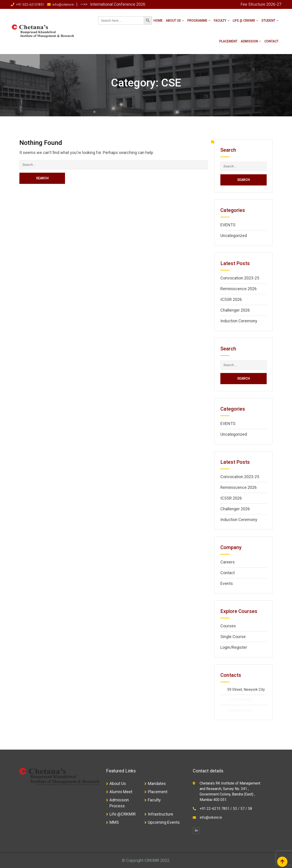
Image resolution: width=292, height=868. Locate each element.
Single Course (233, 637)
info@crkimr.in (63, 5)
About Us (173, 21)
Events (227, 583)
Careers (228, 562)
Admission (249, 41)
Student (268, 21)
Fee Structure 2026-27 (261, 4)
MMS (114, 822)
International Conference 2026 (117, 4)
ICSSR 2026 (231, 299)
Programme (197, 21)
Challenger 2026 (235, 310)
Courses (228, 626)
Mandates (157, 783)
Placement (228, 41)
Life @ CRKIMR (244, 21)
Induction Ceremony (239, 321)
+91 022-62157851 (30, 5)
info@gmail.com (240, 710)
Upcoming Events (164, 822)
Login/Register (234, 647)
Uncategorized (234, 236)
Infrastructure (160, 814)
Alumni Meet (121, 792)
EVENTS (228, 225)
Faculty (220, 21)
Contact (271, 41)
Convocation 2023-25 (240, 278)
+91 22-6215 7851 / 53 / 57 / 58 (226, 809)
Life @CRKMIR (123, 814)
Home (158, 21)
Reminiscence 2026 (239, 289)
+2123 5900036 (240, 700)
